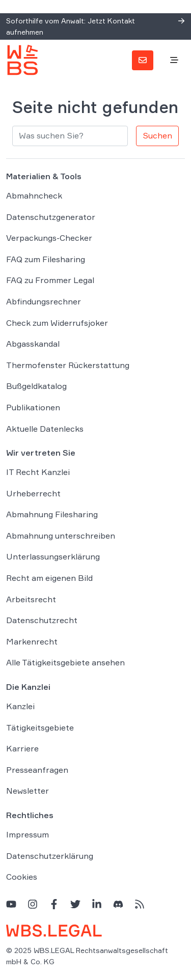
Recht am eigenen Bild (49, 578)
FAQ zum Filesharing (46, 259)
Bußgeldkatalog (36, 386)
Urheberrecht (33, 493)
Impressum (28, 834)
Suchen (157, 135)
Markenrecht (32, 641)
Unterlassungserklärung (53, 556)
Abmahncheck (34, 195)
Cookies (22, 877)
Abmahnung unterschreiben (61, 536)
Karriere (22, 748)
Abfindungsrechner (44, 301)
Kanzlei (20, 706)
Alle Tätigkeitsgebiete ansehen (65, 662)
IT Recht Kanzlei (38, 472)
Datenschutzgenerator (51, 217)
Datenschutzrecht (42, 620)
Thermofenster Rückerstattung (68, 365)
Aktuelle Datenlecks (45, 429)
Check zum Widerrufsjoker (57, 323)
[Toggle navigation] (174, 61)
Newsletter (28, 791)
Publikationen (33, 407)
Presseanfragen (37, 770)
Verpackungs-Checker (49, 238)
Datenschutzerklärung (50, 856)
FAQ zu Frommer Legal (50, 280)
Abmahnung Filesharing (52, 514)
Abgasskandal (33, 344)
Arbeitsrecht (31, 599)
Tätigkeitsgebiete (40, 727)
